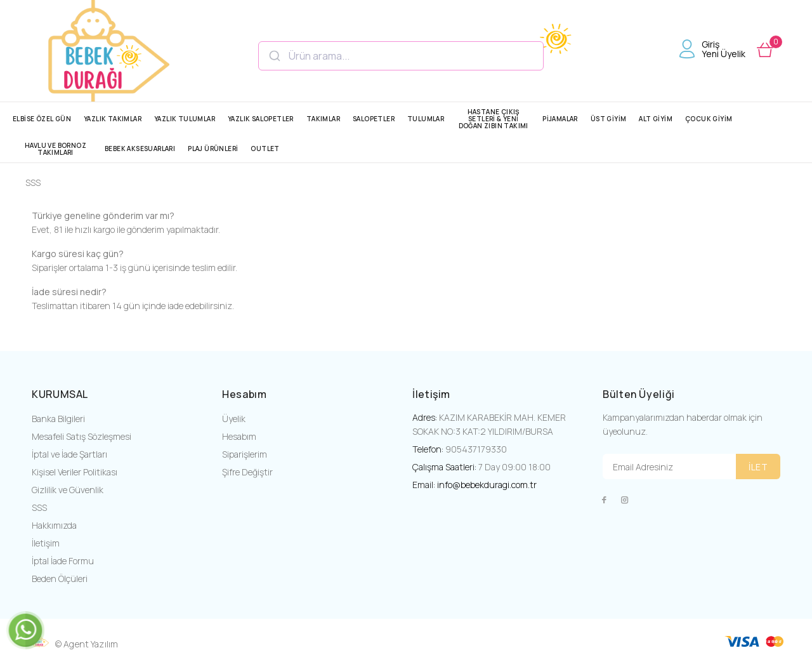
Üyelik (234, 419)
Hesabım (239, 436)
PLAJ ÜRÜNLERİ (213, 149)
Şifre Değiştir (247, 472)
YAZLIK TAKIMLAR (113, 119)
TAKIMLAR (323, 119)
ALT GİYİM (656, 119)
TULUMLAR (426, 119)
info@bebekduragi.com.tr (487, 485)
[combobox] (401, 56)
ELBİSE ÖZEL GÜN (42, 119)
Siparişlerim (245, 454)
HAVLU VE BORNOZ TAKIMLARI (56, 149)
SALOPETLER (374, 119)
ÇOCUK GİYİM (709, 119)
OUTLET (265, 149)
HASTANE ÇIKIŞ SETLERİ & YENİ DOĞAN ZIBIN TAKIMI (494, 119)
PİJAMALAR (560, 119)
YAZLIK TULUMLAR (185, 119)
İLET (758, 467)
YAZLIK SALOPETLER (261, 119)
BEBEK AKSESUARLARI (140, 149)
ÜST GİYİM (609, 119)
